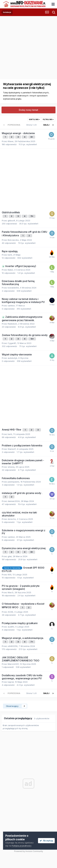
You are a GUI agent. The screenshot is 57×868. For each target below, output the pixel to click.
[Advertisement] (28, 45)
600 (10, 575)
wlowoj (11, 467)
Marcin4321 (13, 664)
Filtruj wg (48, 119)
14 (32, 339)
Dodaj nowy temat (28, 110)
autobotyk (12, 358)
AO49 (10, 612)
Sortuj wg (34, 119)
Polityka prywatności (22, 846)
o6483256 (13, 646)
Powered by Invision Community (29, 851)
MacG (11, 592)
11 (32, 216)
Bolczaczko (13, 240)
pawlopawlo (14, 482)
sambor (11, 306)
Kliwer (11, 141)
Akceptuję (46, 841)
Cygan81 (12, 343)
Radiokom (12, 324)
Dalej (46, 125)
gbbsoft (11, 221)
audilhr (11, 627)
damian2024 (14, 501)
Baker (10, 270)
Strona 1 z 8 (32, 125)
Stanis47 (12, 449)
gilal (10, 556)
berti (10, 255)
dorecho (12, 519)
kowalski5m (13, 288)
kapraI (11, 682)
